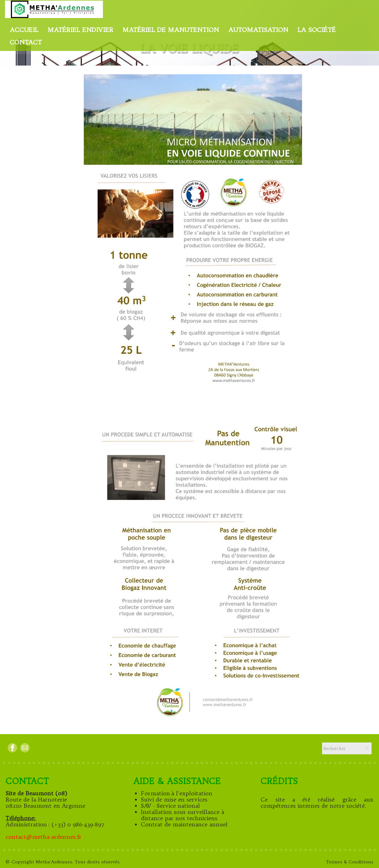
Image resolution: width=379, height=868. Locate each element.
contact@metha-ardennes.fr (44, 837)
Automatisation (258, 30)
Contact (26, 42)
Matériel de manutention (171, 30)
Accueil (24, 30)
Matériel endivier (80, 30)
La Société (317, 30)
